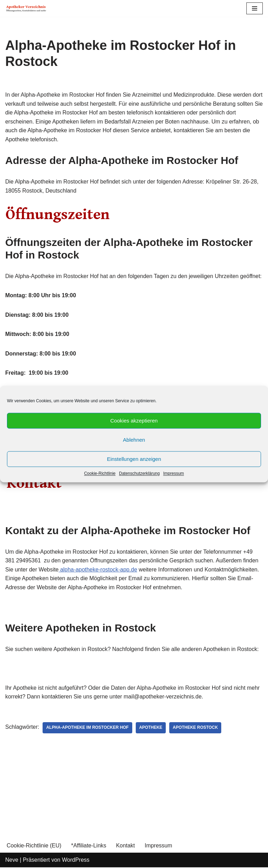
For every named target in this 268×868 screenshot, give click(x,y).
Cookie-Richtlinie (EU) (34, 846)
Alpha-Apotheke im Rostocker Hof (88, 728)
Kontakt (126, 846)
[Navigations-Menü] (255, 8)
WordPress (76, 861)
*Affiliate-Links (89, 846)
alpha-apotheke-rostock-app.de (98, 570)
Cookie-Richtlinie (100, 473)
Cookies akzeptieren (134, 421)
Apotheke (151, 728)
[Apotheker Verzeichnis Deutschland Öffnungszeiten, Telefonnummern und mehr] (26, 8)
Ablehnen (134, 440)
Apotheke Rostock (196, 728)
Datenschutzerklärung (139, 473)
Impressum (174, 473)
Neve (12, 861)
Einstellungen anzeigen (134, 459)
